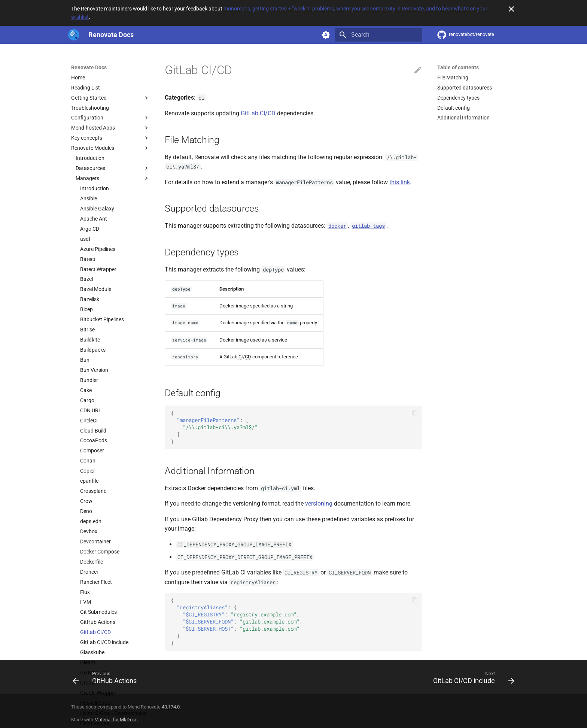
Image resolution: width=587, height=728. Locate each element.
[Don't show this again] (511, 9)
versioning (319, 503)
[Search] (378, 35)
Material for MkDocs (116, 720)
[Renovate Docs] (74, 35)
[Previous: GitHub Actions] (107, 679)
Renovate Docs (89, 67)
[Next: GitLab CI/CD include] (472, 679)
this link (400, 182)
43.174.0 (171, 707)
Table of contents (458, 67)
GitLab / (258, 113)
